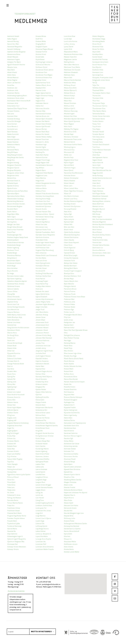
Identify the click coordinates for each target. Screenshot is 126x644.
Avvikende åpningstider (16, 591)
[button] (8, 5)
